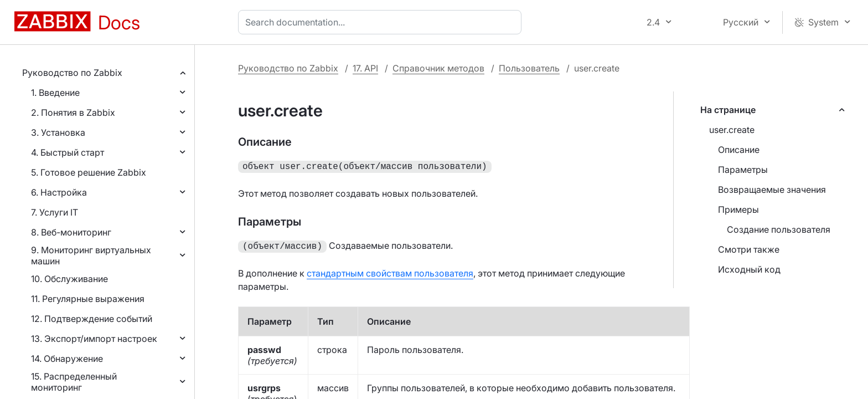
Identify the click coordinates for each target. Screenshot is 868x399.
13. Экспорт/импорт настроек (94, 339)
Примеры (738, 209)
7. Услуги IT (55, 212)
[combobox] (382, 22)
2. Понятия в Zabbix (73, 112)
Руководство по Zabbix (72, 73)
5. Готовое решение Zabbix (89, 172)
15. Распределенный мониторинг (74, 382)
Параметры (743, 170)
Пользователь (529, 68)
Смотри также (749, 249)
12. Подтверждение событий (92, 319)
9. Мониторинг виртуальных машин (91, 255)
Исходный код (749, 269)
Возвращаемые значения (772, 190)
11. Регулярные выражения (88, 299)
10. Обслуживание (69, 279)
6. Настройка (59, 192)
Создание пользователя (779, 229)
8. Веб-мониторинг (71, 232)
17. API (365, 68)
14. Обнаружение (67, 359)
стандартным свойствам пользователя (390, 271)
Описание (739, 150)
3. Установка (58, 132)
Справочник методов (438, 68)
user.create (732, 130)
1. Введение (55, 93)
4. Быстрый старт (68, 152)
